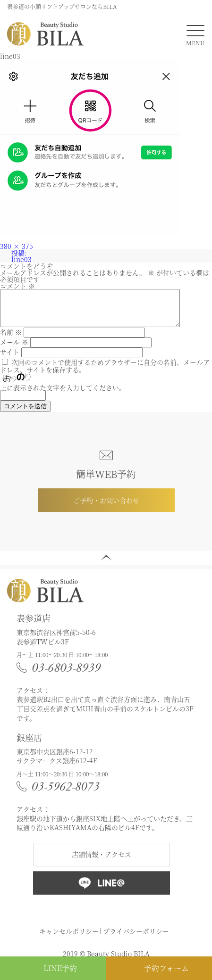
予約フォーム (166, 968)
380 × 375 (17, 246)
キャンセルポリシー (69, 938)
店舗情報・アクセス (102, 861)
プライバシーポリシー (136, 938)
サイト (10, 359)
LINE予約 (60, 968)
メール (14, 349)
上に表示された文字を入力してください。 (63, 395)
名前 (11, 339)
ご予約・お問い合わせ (106, 507)
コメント (17, 286)
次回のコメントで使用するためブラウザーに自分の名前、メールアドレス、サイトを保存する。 (105, 373)
